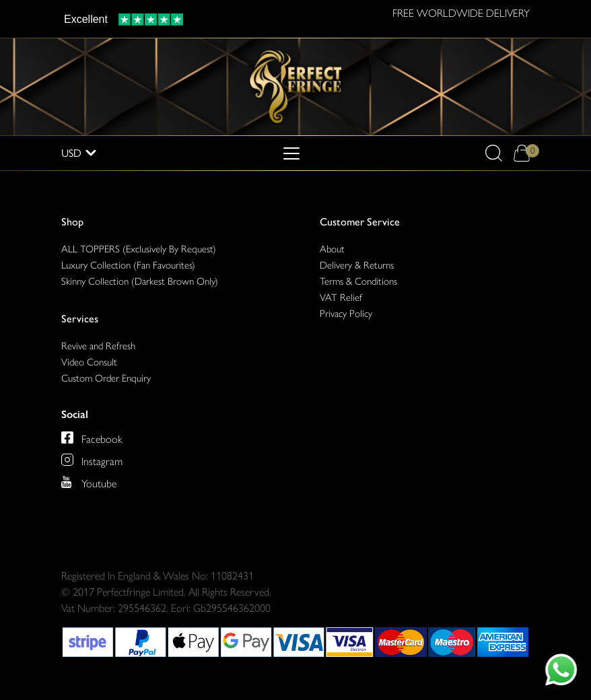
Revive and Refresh (98, 346)
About (332, 249)
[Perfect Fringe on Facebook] (92, 438)
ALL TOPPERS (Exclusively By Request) (139, 249)
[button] (494, 153)
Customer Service (360, 222)
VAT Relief (341, 297)
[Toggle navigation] (291, 153)
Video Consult (89, 362)
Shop (72, 222)
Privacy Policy (346, 314)
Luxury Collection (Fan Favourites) (128, 265)
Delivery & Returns (357, 265)
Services (80, 319)
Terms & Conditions (358, 281)
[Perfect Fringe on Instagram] (92, 460)
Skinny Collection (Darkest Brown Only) (140, 281)
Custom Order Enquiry (106, 378)
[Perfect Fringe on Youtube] (89, 482)
